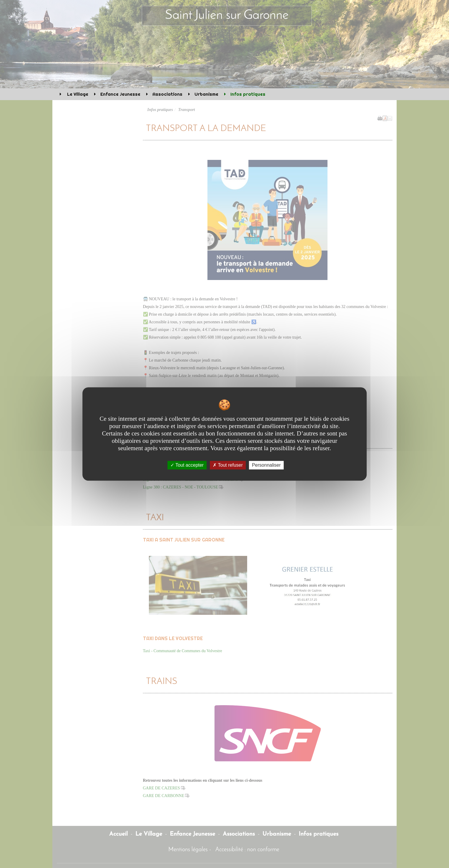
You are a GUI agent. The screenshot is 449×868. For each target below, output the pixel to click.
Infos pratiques (248, 94)
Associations (167, 94)
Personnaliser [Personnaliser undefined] (266, 465)
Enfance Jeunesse (120, 94)
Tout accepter (187, 465)
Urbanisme (206, 94)
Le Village (77, 94)
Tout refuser (228, 465)
